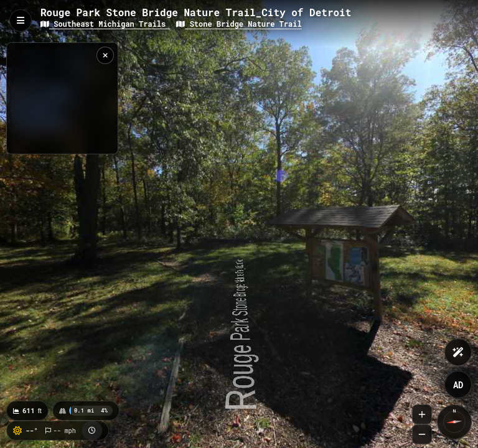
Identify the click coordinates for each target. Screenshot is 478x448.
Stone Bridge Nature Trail (239, 24)
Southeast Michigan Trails (105, 24)
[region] (62, 98)
